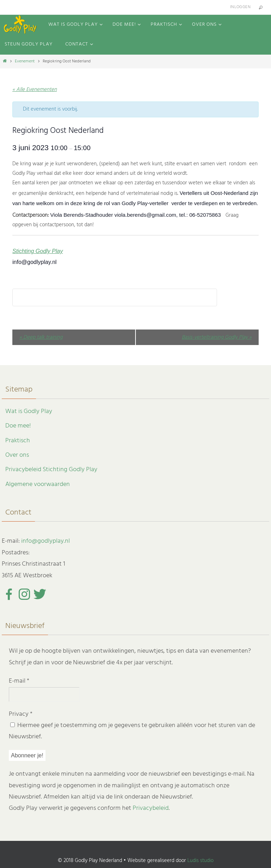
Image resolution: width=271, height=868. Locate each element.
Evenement (25, 61)
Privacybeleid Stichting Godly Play (51, 470)
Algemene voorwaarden (38, 484)
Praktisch (18, 441)
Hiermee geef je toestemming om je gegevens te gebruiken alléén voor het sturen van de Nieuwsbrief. (132, 731)
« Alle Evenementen (35, 90)
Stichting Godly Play (38, 251)
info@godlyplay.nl (46, 541)
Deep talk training (41, 337)
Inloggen (240, 7)
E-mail (19, 681)
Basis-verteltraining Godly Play (217, 337)
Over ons (17, 455)
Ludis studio (200, 861)
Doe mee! (18, 426)
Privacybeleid (151, 808)
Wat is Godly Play (29, 411)
